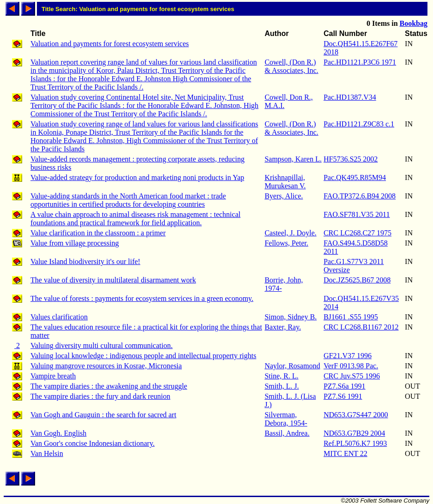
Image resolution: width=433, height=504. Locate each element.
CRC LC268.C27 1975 (358, 233)
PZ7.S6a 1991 (345, 386)
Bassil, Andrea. (287, 433)
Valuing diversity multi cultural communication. (102, 345)
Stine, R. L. (281, 376)
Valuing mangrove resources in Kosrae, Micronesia (106, 366)
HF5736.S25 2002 (351, 159)
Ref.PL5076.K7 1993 (355, 443)
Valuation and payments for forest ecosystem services (110, 44)
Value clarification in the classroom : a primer (98, 233)
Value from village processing (75, 243)
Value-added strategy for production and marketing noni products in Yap (137, 177)
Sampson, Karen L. (293, 159)
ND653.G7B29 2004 (354, 433)
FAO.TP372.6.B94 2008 (360, 196)
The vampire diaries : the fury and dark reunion (100, 396)
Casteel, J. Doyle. (290, 233)
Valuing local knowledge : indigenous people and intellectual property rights (143, 356)
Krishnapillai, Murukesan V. (285, 182)
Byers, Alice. (284, 196)
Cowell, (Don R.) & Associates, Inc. (291, 66)
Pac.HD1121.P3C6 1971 (360, 62)
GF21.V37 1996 (348, 356)
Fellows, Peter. (286, 243)
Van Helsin (47, 453)
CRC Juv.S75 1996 (352, 376)
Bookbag (414, 23)
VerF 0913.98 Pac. (351, 366)
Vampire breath (53, 376)
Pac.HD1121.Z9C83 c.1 (359, 124)
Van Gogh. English (58, 433)
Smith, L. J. (282, 386)
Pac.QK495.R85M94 (355, 177)
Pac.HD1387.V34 (350, 97)
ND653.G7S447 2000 (356, 415)
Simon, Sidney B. (291, 317)
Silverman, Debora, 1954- (286, 419)
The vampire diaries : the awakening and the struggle (109, 386)
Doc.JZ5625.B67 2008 (357, 280)
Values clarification (59, 317)
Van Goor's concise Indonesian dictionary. (93, 443)
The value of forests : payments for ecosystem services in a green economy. (142, 298)
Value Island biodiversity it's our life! (85, 261)
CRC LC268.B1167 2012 (361, 327)
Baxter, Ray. (283, 327)
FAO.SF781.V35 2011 (357, 214)
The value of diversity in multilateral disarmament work (113, 280)
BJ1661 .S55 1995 (351, 317)
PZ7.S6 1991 (343, 396)
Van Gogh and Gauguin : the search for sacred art (103, 415)
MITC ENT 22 (346, 453)
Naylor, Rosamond (292, 366)
